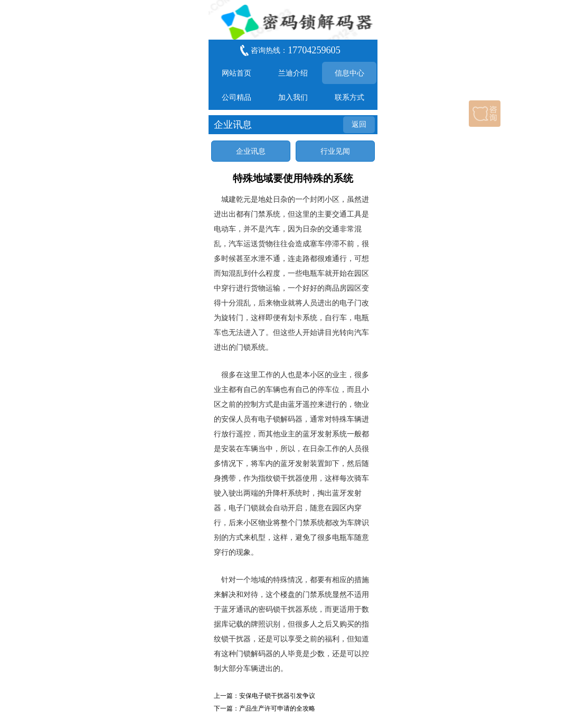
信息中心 (349, 73)
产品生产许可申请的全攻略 (277, 708)
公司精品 (237, 97)
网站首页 (237, 73)
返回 (359, 124)
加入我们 (293, 97)
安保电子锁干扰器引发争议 (277, 696)
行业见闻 (335, 151)
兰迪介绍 (293, 73)
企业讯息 (251, 151)
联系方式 (349, 97)
